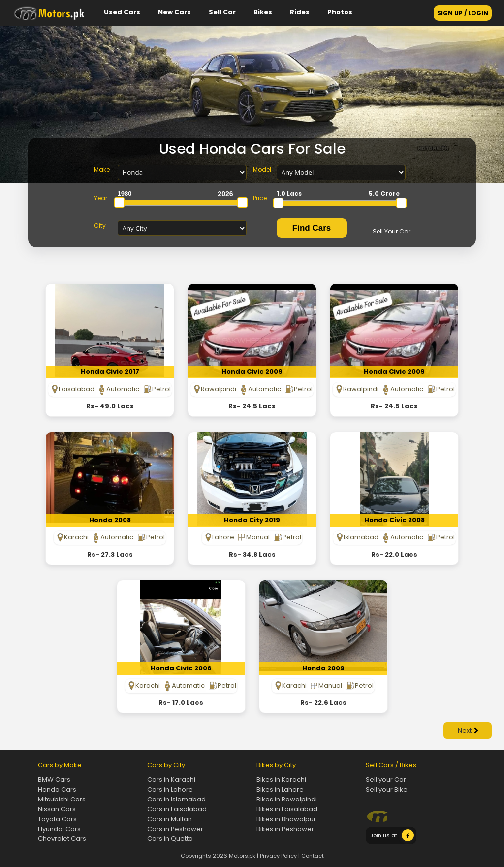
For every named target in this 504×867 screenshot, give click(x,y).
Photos (340, 12)
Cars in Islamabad (176, 799)
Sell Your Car (392, 231)
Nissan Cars (57, 809)
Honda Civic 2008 (394, 520)
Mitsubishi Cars (62, 799)
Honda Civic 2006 (181, 668)
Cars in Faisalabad (177, 809)
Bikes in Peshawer (285, 829)
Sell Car (222, 12)
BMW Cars (54, 780)
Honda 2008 (110, 520)
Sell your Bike (387, 789)
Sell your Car (386, 780)
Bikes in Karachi (281, 780)
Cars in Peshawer (175, 829)
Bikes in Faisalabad (287, 809)
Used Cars (122, 12)
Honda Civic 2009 (252, 372)
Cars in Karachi (171, 780)
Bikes (263, 12)
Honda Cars (57, 789)
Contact (313, 856)
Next (468, 730)
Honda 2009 (323, 668)
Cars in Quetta (170, 839)
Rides (300, 12)
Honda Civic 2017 (110, 372)
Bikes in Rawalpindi (287, 799)
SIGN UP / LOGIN (463, 13)
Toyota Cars (57, 819)
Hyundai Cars (59, 829)
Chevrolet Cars (62, 839)
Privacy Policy (278, 856)
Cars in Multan (170, 819)
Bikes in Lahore (280, 789)
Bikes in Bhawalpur (286, 819)
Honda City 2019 (252, 520)
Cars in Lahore (170, 789)
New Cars (174, 12)
